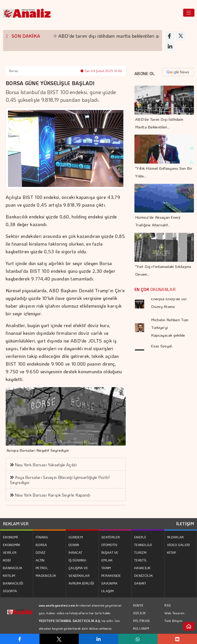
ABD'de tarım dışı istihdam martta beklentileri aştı (116, 36)
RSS (168, 605)
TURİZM (140, 552)
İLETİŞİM (185, 524)
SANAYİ (140, 583)
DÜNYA (74, 545)
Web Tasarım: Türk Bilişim (175, 617)
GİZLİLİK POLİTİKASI (141, 617)
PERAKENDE (111, 575)
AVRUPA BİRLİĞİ (81, 583)
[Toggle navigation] (189, 13)
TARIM (106, 568)
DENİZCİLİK (143, 575)
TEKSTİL (141, 560)
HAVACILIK (142, 568)
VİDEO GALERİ (179, 545)
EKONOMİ (10, 537)
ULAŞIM (107, 591)
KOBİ (7, 560)
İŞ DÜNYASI (77, 560)
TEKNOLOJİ (143, 545)
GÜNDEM (76, 537)
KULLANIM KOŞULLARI (142, 632)
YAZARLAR (175, 537)
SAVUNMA (109, 583)
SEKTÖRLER (111, 537)
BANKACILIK (12, 568)
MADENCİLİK (46, 575)
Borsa (14, 71)
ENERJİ (140, 537)
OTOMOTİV (109, 545)
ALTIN (40, 560)
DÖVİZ (41, 552)
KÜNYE (138, 605)
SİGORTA (10, 591)
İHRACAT (75, 552)
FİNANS (42, 537)
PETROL (42, 568)
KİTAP (172, 552)
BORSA (41, 545)
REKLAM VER (16, 524)
